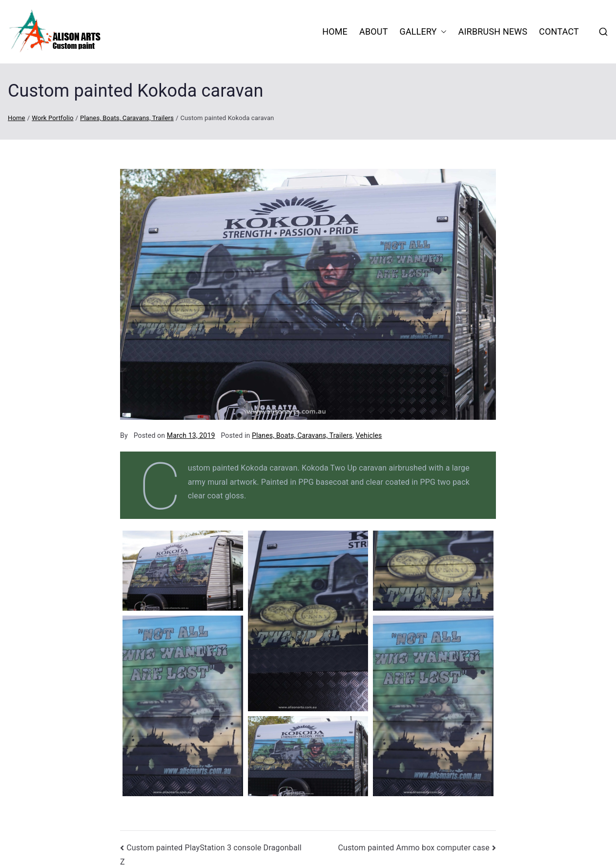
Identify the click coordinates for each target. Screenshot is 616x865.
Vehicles (369, 435)
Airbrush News (493, 31)
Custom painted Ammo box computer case (413, 848)
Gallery (423, 32)
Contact (559, 31)
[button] (442, 32)
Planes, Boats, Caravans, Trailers (302, 435)
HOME (335, 31)
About (374, 31)
